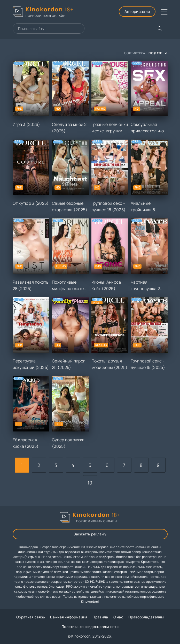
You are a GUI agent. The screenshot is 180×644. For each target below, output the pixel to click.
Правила (100, 617)
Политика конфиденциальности (90, 627)
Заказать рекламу (90, 534)
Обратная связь (31, 617)
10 (90, 483)
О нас (118, 617)
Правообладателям (146, 617)
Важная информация (69, 617)
